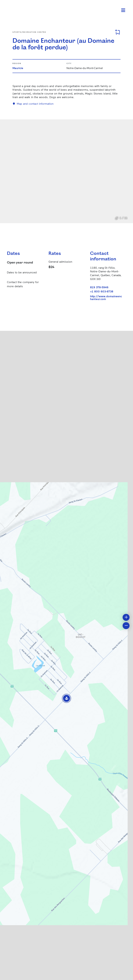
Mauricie (18, 68)
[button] (66, 698)
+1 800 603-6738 (102, 291)
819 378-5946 (99, 287)
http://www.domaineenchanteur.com (106, 298)
